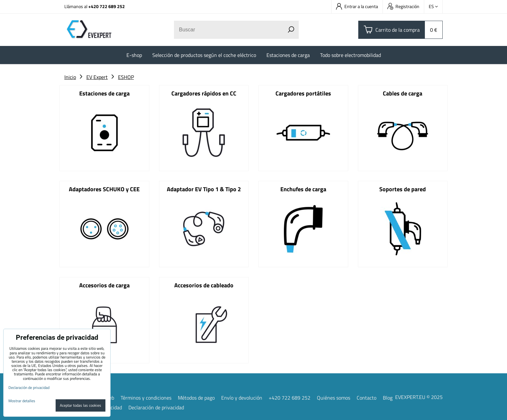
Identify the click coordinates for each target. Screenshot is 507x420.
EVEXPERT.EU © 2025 (419, 397)
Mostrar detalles (22, 401)
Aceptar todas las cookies (81, 405)
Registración (403, 6)
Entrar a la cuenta (357, 6)
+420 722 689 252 (107, 6)
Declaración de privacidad (156, 407)
